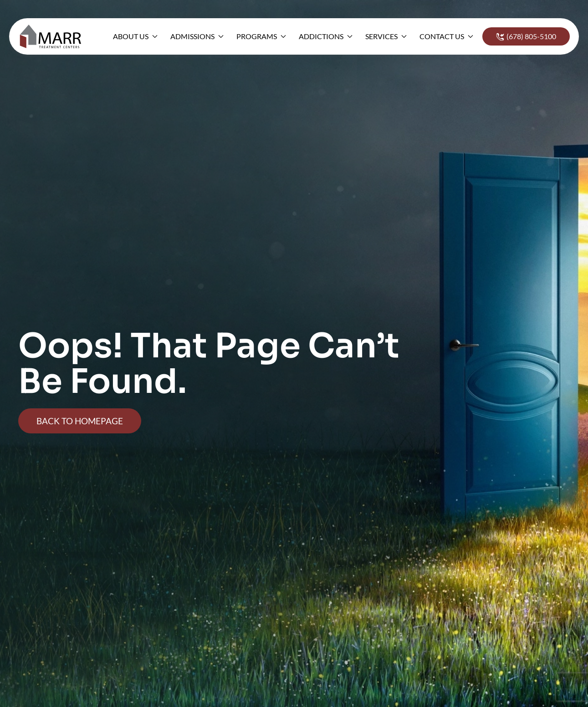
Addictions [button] (326, 36)
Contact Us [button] (446, 36)
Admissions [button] (197, 36)
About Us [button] (135, 36)
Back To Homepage (80, 421)
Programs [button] (261, 36)
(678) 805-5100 (526, 36)
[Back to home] (53, 36)
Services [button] (386, 36)
